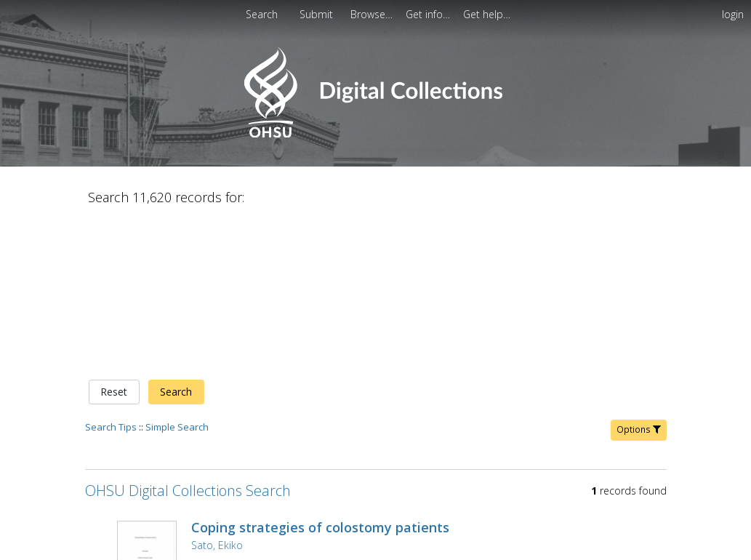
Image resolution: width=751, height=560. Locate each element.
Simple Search (177, 274)
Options (639, 277)
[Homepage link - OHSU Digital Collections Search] (375, 134)
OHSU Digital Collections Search (188, 338)
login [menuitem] (733, 14)
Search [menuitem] (262, 14)
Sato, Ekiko (217, 392)
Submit (318, 14)
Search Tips (111, 274)
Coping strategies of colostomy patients (320, 375)
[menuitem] (318, 14)
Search (176, 240)
